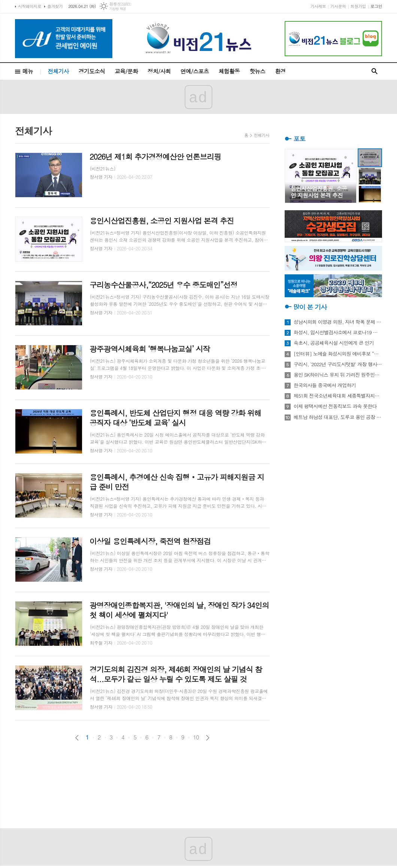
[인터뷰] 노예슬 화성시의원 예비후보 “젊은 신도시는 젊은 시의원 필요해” (338, 354)
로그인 (376, 6)
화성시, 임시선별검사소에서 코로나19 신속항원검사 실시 (338, 332)
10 (196, 737)
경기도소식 (92, 71)
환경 (280, 71)
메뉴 (28, 71)
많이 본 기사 (310, 307)
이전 (77, 738)
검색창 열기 (375, 71)
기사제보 (318, 6)
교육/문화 (126, 71)
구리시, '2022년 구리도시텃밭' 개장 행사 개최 (338, 364)
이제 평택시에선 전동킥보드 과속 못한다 (335, 406)
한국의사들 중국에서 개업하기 (325, 385)
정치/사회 (159, 71)
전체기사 (58, 71)
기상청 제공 (118, 9)
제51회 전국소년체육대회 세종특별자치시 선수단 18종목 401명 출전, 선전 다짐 (338, 396)
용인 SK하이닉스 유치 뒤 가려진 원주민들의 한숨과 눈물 (338, 375)
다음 (208, 738)
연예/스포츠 (195, 71)
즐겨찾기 (55, 6)
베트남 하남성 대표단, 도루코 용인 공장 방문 (338, 417)
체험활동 (229, 71)
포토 (299, 139)
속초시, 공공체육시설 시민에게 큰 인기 (334, 343)
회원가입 (358, 6)
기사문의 (338, 6)
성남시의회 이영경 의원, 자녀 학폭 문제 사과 (338, 322)
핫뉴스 (257, 71)
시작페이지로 (30, 6)
